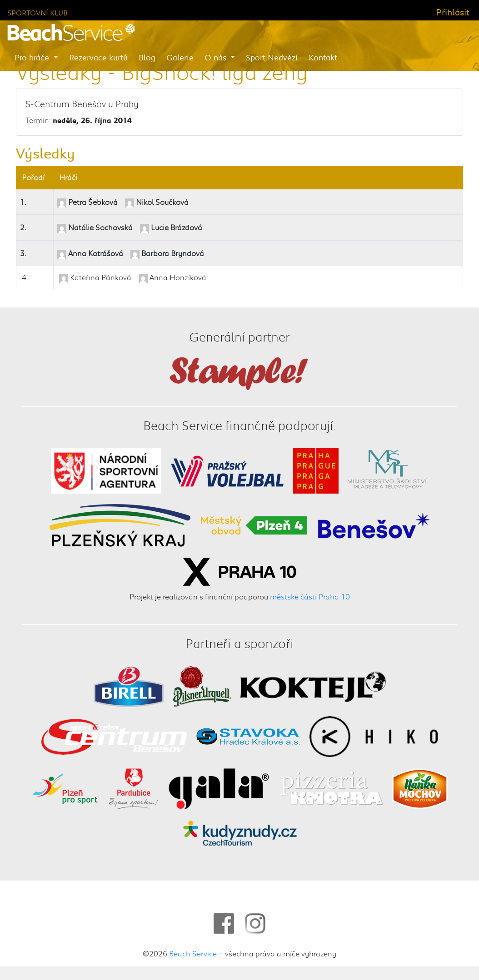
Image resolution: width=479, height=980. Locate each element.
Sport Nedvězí (272, 57)
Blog (147, 57)
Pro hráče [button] (33, 57)
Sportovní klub (37, 12)
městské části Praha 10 (310, 596)
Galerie (180, 57)
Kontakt (323, 57)
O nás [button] (217, 57)
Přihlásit (453, 12)
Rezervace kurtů (98, 57)
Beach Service (193, 953)
